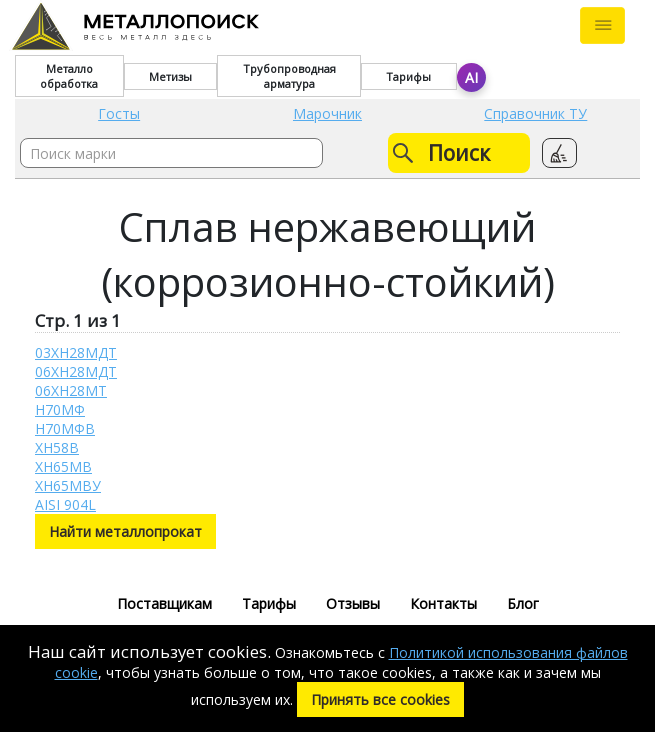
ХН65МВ (63, 466)
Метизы (170, 76)
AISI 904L (65, 504)
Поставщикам (164, 603)
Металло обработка (69, 76)
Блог (523, 603)
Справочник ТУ (535, 113)
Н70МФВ (65, 428)
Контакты (443, 603)
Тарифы (408, 76)
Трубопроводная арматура (289, 76)
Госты (119, 113)
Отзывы (353, 603)
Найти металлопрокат (125, 531)
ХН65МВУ (68, 485)
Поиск (441, 153)
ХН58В (57, 447)
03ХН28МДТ (76, 352)
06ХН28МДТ (76, 371)
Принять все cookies (380, 699)
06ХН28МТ (71, 390)
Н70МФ (60, 409)
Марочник (327, 113)
